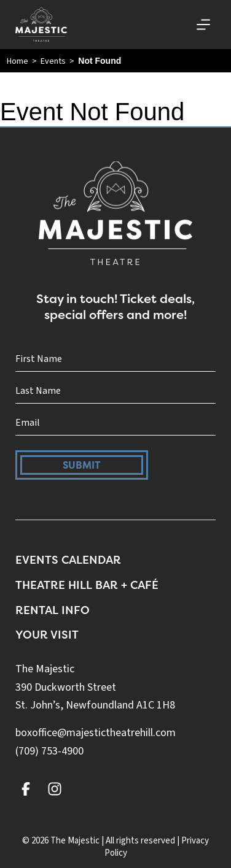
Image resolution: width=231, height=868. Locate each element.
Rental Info (53, 610)
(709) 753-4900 (49, 751)
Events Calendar (68, 560)
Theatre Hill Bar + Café (87, 585)
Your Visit (47, 635)
